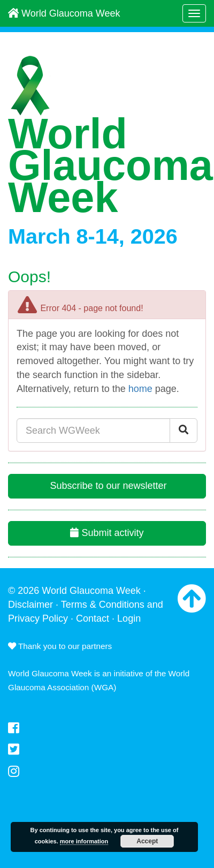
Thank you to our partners (60, 646)
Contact (93, 618)
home (140, 389)
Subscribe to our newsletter (107, 486)
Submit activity (107, 533)
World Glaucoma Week (64, 13)
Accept (147, 841)
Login (129, 618)
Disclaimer (30, 605)
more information (84, 841)
